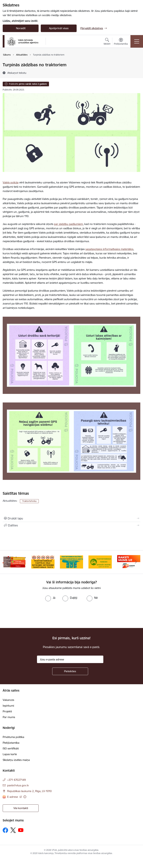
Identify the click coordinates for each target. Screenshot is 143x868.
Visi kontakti (21, 808)
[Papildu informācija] (25, 797)
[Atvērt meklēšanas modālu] (107, 42)
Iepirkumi (8, 706)
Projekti (7, 711)
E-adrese (13, 797)
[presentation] (30, 615)
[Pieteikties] (70, 671)
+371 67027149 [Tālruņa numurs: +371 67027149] (17, 780)
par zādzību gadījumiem (68, 224)
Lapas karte (10, 754)
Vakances (8, 700)
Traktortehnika (29, 501)
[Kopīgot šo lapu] (71, 525)
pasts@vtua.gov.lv (18, 785)
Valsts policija (11, 182)
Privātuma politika (13, 737)
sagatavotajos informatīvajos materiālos (109, 249)
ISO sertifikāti (11, 748)
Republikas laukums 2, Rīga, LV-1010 (29, 791)
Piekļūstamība (11, 743)
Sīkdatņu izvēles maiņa (16, 760)
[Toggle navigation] (137, 41)
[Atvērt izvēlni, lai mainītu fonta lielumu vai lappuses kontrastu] (121, 42)
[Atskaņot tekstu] (17, 73)
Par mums (9, 717)
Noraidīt (21, 28)
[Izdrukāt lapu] (71, 518)
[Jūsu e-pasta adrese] (70, 659)
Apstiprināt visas (59, 28)
